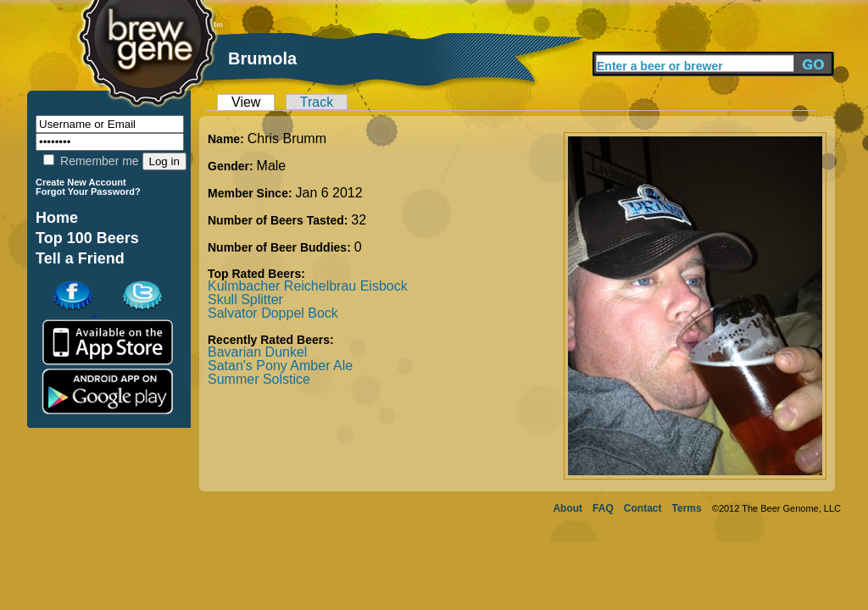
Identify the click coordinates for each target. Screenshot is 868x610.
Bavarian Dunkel (257, 352)
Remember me (91, 161)
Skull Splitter (245, 299)
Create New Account (81, 182)
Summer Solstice (259, 379)
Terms (687, 508)
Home (57, 218)
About (568, 508)
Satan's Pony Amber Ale (280, 366)
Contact (643, 508)
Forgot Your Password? (88, 191)
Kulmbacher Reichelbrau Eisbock (308, 286)
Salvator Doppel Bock (273, 313)
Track (317, 102)
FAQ (603, 508)
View (246, 102)
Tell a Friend (80, 258)
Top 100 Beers (87, 238)
